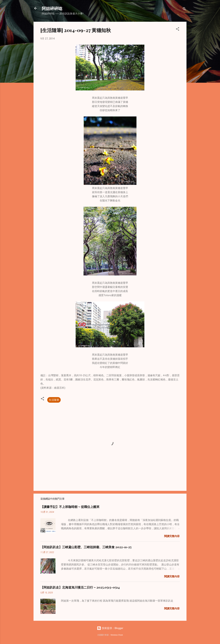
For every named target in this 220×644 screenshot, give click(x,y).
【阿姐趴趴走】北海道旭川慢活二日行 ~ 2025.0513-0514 (80, 587)
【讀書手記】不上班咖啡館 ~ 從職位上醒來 (70, 507)
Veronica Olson (117, 635)
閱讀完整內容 (172, 536)
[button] (178, 30)
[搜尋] (184, 9)
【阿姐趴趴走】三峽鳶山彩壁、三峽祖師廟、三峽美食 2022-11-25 (86, 547)
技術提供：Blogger (110, 628)
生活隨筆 (54, 400)
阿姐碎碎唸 (52, 8)
